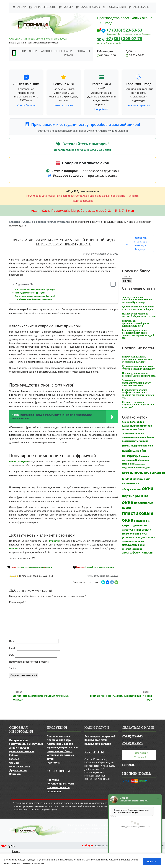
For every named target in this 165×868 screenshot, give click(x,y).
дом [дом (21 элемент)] (137, 460)
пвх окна (25, 567)
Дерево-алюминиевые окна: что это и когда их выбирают (138, 308)
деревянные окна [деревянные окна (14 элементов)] (143, 446)
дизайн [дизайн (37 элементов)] (127, 451)
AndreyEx (88, 845)
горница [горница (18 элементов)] (143, 441)
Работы (14, 755)
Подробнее (101, 109)
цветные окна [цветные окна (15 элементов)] (130, 541)
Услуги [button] (66, 7)
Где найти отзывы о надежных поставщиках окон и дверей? (139, 404)
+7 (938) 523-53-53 (124, 30)
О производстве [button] (42, 7)
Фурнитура (54, 763)
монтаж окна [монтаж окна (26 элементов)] (142, 479)
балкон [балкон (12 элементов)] (150, 437)
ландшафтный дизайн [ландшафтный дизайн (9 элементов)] (132, 468)
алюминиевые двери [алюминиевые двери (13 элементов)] (133, 433)
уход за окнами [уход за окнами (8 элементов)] (148, 538)
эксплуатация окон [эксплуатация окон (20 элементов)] (134, 545)
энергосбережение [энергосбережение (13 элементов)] (132, 549)
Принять (152, 861)
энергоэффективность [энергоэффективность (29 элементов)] (137, 552)
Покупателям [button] (114, 7)
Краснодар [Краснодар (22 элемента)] (129, 426)
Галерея (14, 759)
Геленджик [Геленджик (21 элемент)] (137, 422)
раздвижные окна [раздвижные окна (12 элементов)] (139, 525)
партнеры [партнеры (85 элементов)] (131, 496)
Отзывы (14, 763)
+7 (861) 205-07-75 (124, 38)
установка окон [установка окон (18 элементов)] (131, 537)
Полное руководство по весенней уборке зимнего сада (139, 315)
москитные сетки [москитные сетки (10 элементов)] (130, 483)
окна (19, 567)
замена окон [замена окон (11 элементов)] (128, 464)
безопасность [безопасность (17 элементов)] (130, 441)
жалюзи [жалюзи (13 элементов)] (144, 460)
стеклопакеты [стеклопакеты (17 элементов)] (138, 534)
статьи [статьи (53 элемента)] (136, 529)
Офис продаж (88, 7)
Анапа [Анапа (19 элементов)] (126, 422)
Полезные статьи (20, 766)
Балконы (46, 51)
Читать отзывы (64, 105)
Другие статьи (18, 770)
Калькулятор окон (96, 740)
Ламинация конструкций (100, 736)
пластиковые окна (37, 567)
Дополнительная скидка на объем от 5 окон (82, 150)
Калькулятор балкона (98, 744)
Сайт (12, 655)
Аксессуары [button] (139, 7)
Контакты (83, 51)
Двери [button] (33, 51)
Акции (19, 7)
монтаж (14, 548)
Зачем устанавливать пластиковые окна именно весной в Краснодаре (137, 300)
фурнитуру (54, 541)
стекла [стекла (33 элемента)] (146, 529)
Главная (15, 222)
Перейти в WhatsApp (141, 755)
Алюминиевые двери (60, 744)
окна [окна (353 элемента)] (148, 488)
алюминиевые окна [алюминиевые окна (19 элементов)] (134, 437)
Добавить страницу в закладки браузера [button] (137, 243)
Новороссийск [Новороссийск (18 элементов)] (145, 426)
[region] (82, 861)
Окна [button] (23, 51)
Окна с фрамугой (19, 461)
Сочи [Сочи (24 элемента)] (141, 429)
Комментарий (18, 602)
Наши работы (69, 53)
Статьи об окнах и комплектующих (45, 222)
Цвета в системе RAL (22, 751)
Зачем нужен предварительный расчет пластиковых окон (136, 323)
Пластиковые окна (58, 736)
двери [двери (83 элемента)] (127, 445)
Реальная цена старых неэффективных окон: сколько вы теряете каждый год (138, 334)
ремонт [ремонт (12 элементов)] (126, 530)
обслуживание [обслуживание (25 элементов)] (132, 489)
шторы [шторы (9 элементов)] (141, 541)
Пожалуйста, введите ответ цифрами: (29, 662)
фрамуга (49, 567)
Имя (12, 641)
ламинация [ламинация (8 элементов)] (140, 464)
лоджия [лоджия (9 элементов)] (147, 468)
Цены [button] (58, 51)
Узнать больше (26, 105)
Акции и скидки (19, 748)
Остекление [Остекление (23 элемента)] (130, 429)
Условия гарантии (139, 105)
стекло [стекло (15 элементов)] (126, 534)
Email (13, 648)
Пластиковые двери (59, 740)
